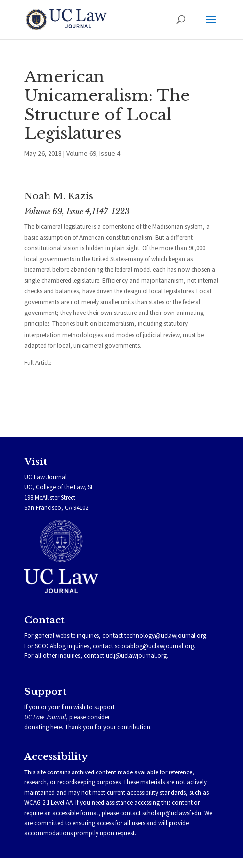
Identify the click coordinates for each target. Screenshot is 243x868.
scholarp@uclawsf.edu (172, 813)
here (56, 727)
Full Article (38, 363)
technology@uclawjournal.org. (166, 636)
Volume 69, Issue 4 (93, 153)
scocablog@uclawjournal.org (154, 646)
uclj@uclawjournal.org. (137, 656)
